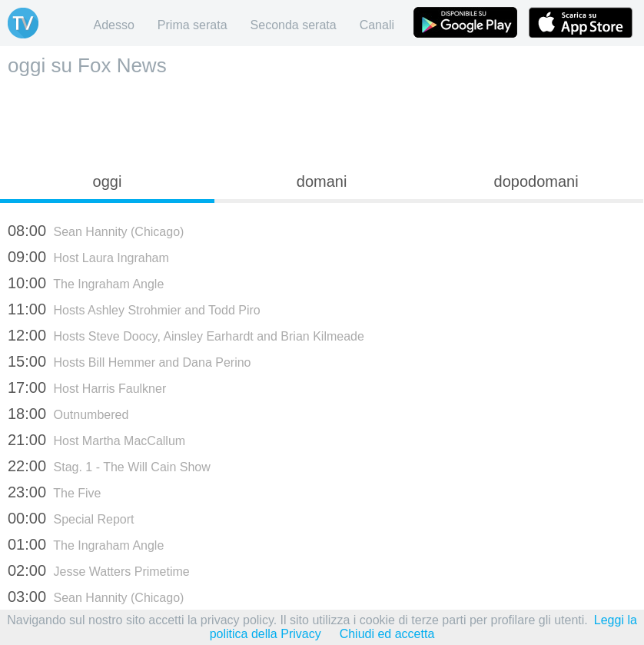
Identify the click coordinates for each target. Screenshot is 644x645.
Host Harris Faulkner (87, 387)
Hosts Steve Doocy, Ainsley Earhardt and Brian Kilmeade (186, 335)
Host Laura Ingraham (88, 257)
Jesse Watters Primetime (99, 570)
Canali (377, 25)
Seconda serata (294, 25)
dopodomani (536, 181)
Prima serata (193, 25)
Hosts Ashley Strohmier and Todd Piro (134, 309)
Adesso (113, 25)
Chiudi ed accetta (387, 634)
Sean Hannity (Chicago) (96, 231)
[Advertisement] (322, 120)
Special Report (71, 518)
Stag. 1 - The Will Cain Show (109, 466)
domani (322, 181)
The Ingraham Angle (86, 283)
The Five (54, 492)
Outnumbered (68, 414)
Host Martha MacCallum (96, 440)
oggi (108, 181)
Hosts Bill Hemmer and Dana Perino (129, 361)
